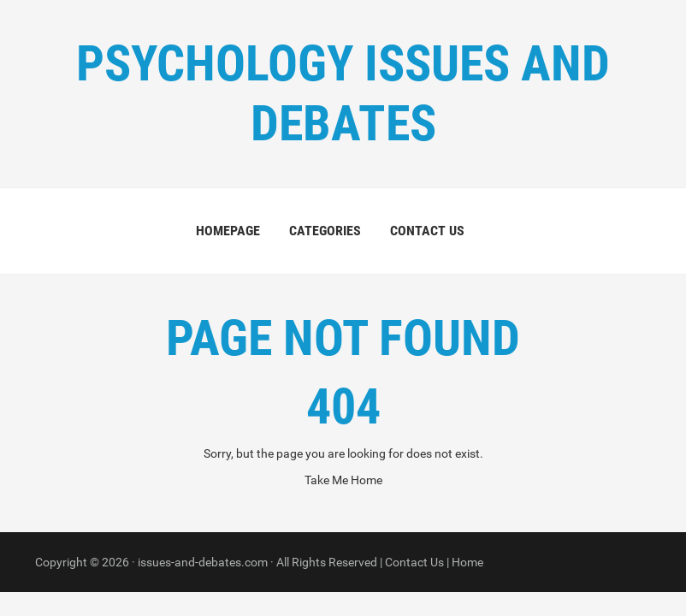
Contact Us (414, 562)
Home (467, 562)
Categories (325, 231)
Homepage (228, 231)
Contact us (427, 231)
